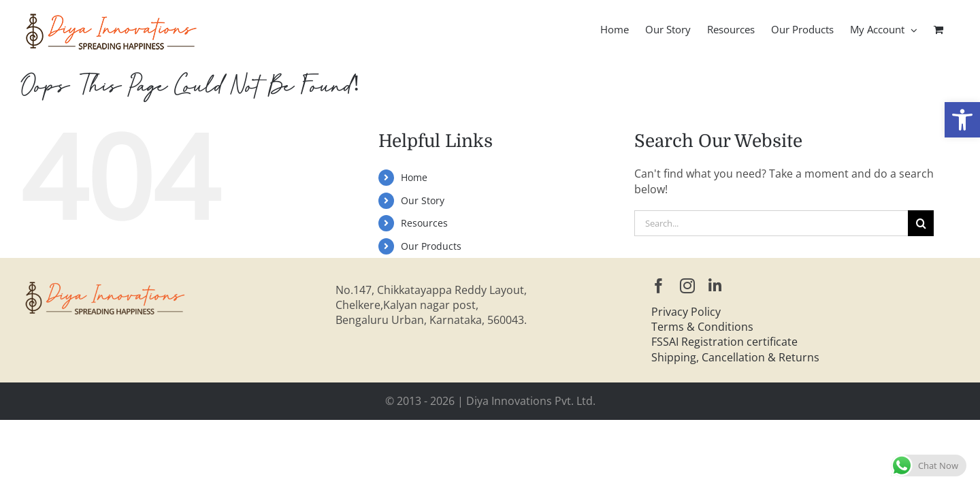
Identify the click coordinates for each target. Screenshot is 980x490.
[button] (962, 120)
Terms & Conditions (702, 327)
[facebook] (659, 286)
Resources (424, 223)
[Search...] (771, 223)
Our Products (431, 246)
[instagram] (687, 286)
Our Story (423, 200)
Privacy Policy (686, 312)
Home (414, 177)
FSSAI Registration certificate (724, 342)
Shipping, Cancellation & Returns (735, 357)
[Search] (921, 223)
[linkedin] (715, 286)
